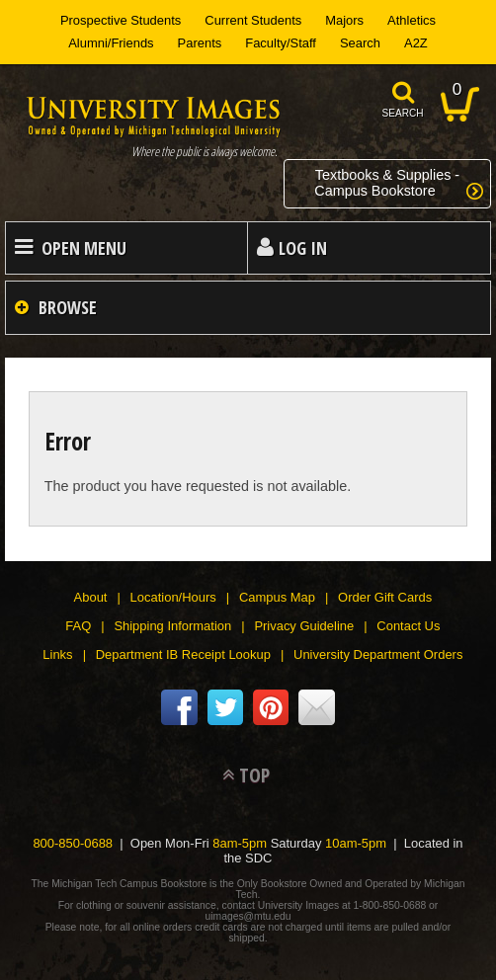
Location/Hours (173, 597)
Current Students (253, 20)
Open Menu (84, 248)
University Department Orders (378, 654)
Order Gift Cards (385, 597)
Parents (200, 43)
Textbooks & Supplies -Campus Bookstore (387, 183)
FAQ (78, 626)
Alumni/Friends (111, 43)
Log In (303, 248)
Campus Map (277, 597)
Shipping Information (172, 626)
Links (57, 654)
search (403, 113)
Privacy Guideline (304, 626)
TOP (254, 775)
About (91, 597)
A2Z (416, 43)
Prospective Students (121, 20)
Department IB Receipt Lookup (183, 654)
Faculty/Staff (281, 43)
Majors (344, 20)
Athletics (412, 20)
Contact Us (408, 626)
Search (360, 43)
